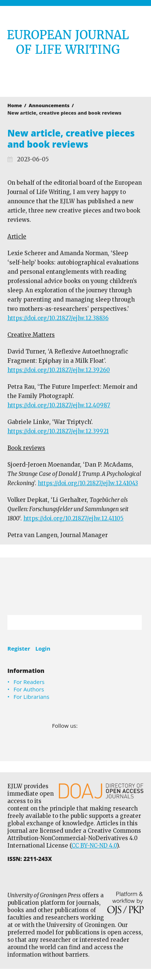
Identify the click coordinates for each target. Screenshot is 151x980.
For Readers (29, 682)
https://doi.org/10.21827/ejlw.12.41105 (73, 518)
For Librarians (32, 697)
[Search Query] (65, 622)
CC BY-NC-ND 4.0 (94, 846)
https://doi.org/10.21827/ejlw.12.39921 (58, 431)
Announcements (49, 105)
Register (19, 648)
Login (43, 648)
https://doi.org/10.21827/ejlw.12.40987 (59, 405)
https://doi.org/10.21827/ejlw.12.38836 (58, 318)
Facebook (84, 726)
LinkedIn (94, 726)
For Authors (29, 689)
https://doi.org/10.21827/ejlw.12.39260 (59, 370)
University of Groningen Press (72, 76)
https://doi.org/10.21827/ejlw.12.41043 (88, 483)
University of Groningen (75, 586)
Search (132, 622)
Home (15, 105)
